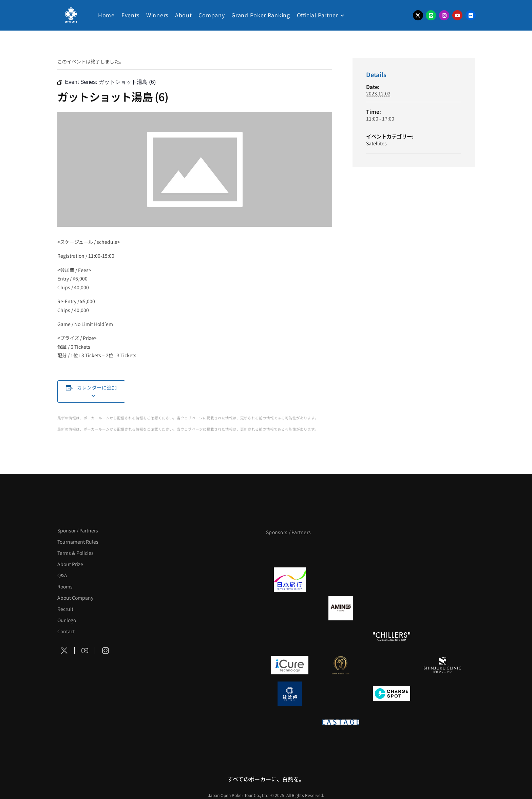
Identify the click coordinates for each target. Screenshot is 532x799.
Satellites (376, 143)
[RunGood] (341, 637)
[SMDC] (442, 694)
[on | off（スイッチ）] (290, 722)
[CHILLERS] (392, 637)
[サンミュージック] (392, 551)
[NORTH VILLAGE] (341, 694)
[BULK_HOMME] (442, 637)
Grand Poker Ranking (261, 15)
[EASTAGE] (341, 722)
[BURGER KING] (290, 608)
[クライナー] (392, 608)
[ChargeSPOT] (392, 694)
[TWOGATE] (392, 580)
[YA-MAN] (442, 608)
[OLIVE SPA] (392, 665)
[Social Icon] (64, 651)
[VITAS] (341, 608)
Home (106, 15)
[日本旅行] (290, 580)
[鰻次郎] (290, 694)
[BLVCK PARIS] (341, 551)
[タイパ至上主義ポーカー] (442, 551)
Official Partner (318, 15)
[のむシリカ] (290, 637)
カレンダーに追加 (97, 387)
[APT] (290, 551)
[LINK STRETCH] (341, 665)
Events (130, 15)
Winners (157, 15)
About (184, 15)
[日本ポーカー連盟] (392, 722)
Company (212, 15)
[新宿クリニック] (442, 665)
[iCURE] (290, 665)
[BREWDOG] (442, 580)
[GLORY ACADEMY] (341, 580)
